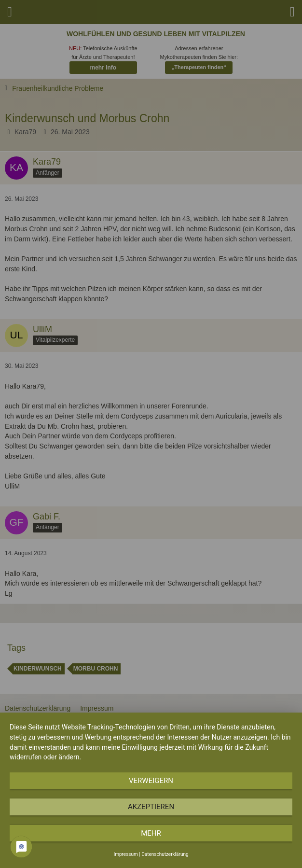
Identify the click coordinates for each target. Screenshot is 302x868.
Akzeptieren (151, 807)
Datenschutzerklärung (165, 854)
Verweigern (151, 781)
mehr (151, 833)
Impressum (125, 854)
